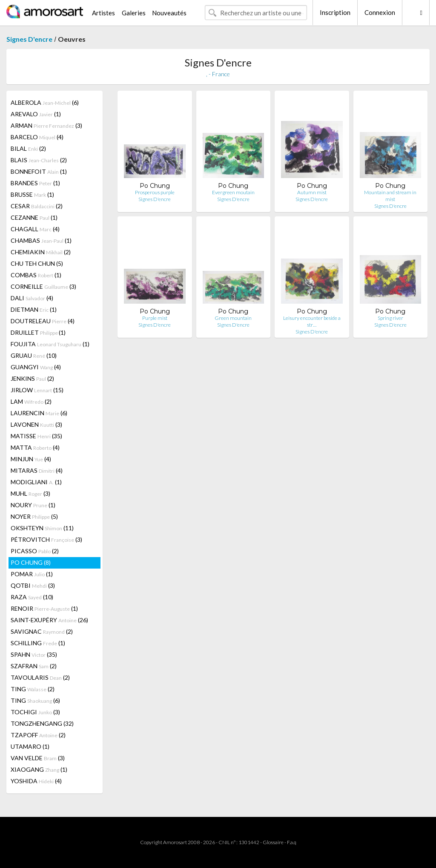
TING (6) (35, 700)
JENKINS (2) (32, 378)
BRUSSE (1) (32, 194)
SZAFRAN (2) (34, 666)
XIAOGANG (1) (39, 769)
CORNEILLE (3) (43, 286)
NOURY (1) (33, 505)
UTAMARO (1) (30, 746)
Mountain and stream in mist (390, 196)
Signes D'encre (29, 39)
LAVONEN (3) (36, 424)
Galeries (134, 13)
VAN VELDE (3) (38, 758)
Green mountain (233, 318)
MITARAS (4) (37, 470)
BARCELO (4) (37, 137)
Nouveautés (169, 13)
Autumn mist (312, 192)
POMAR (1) (32, 574)
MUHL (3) (30, 493)
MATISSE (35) (36, 436)
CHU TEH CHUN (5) (37, 263)
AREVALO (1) (36, 114)
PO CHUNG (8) (31, 562)
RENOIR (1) (44, 608)
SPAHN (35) (34, 654)
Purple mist (155, 318)
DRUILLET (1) (38, 332)
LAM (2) (31, 401)
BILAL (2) (28, 148)
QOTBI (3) (33, 585)
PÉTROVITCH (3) (46, 539)
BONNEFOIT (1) (39, 171)
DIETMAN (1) (34, 309)
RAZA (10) (32, 597)
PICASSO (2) (35, 551)
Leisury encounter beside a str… (312, 321)
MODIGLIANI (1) (36, 482)
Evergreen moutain (233, 192)
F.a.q (292, 842)
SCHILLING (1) (38, 643)
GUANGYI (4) (36, 367)
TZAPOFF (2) (38, 735)
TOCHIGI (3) (35, 712)
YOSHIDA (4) (36, 781)
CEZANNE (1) (34, 217)
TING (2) (33, 689)
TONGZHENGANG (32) (42, 723)
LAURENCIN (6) (39, 413)
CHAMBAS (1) (41, 240)
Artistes (103, 13)
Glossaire (273, 842)
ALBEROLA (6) (45, 102)
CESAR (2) (37, 206)
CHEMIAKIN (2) (41, 252)
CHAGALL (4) (35, 229)
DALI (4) (32, 298)
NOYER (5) (34, 516)
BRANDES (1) (35, 183)
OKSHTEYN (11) (42, 528)
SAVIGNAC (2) (42, 631)
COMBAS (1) (36, 275)
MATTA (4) (35, 447)
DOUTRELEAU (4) (43, 321)
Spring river (390, 318)
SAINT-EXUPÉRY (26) (49, 620)
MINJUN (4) (31, 459)
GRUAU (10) (34, 355)
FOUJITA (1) (50, 344)
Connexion (380, 12)
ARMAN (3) (46, 125)
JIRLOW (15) (37, 390)
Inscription (335, 12)
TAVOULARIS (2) (40, 677)
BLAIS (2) (39, 160)
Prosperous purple (155, 192)
